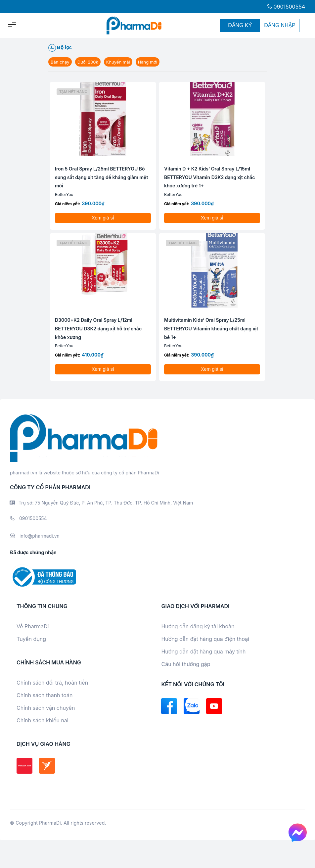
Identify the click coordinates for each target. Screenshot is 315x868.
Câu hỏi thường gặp (186, 664)
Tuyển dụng (31, 639)
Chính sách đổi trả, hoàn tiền (52, 683)
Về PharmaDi (33, 626)
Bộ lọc (60, 48)
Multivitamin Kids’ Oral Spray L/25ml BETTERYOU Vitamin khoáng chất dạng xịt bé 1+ (211, 328)
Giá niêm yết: (67, 204)
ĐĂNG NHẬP (280, 25)
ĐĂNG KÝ (240, 25)
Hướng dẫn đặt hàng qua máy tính (203, 651)
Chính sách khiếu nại (43, 720)
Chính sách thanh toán (45, 695)
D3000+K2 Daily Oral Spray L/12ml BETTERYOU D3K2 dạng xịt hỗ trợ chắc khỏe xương (98, 328)
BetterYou (64, 194)
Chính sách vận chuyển (46, 708)
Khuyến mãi (118, 62)
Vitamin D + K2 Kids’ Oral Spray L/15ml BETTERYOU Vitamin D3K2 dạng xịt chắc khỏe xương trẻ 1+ (209, 177)
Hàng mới (148, 62)
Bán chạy (60, 62)
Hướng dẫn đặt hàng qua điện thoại (205, 639)
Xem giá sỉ (103, 218)
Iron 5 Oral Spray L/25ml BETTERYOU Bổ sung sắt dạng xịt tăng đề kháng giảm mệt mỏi (101, 177)
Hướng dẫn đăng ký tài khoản (198, 626)
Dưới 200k (88, 62)
